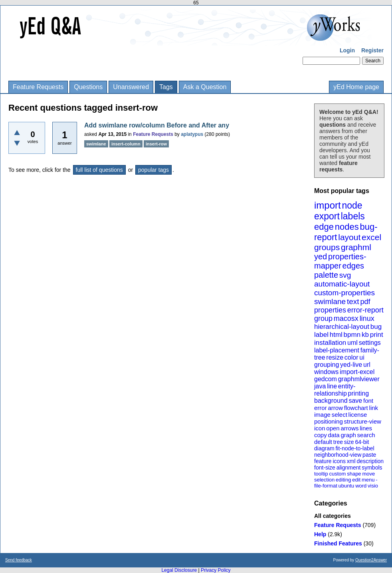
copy (321, 435)
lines (366, 428)
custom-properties (344, 293)
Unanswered (131, 87)
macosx (346, 318)
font (368, 401)
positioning (329, 421)
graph (348, 435)
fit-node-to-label (355, 448)
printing (358, 393)
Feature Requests (38, 87)
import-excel (357, 372)
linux (367, 318)
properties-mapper (340, 261)
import (328, 205)
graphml (356, 247)
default (323, 442)
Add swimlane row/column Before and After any (157, 125)
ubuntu (346, 486)
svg (345, 275)
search (366, 435)
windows (326, 372)
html (336, 335)
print (377, 335)
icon (320, 428)
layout (349, 237)
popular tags (153, 170)
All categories (333, 516)
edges (353, 266)
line (332, 386)
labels (353, 216)
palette (326, 275)
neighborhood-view (338, 455)
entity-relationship (335, 390)
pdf (365, 302)
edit (356, 480)
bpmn (352, 335)
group (323, 318)
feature (323, 461)
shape (354, 474)
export (327, 216)
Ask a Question (205, 87)
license (358, 415)
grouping (327, 365)
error (321, 408)
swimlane (330, 301)
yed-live (351, 365)
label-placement (337, 350)
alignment (349, 468)
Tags (166, 87)
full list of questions (99, 170)
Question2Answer (371, 560)
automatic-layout (342, 284)
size (349, 442)
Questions (88, 87)
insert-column (126, 144)
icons (339, 461)
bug (376, 327)
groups (327, 247)
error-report (365, 310)
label (321, 335)
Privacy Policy (216, 570)
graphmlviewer (359, 379)
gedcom (326, 379)
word (361, 486)
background (331, 401)
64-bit (362, 442)
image (322, 415)
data (334, 435)
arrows (349, 428)
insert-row (156, 144)
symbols (372, 468)
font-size (325, 468)
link (374, 408)
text (353, 301)
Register (372, 50)
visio (373, 486)
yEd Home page (356, 87)
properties (330, 310)
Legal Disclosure (179, 570)
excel (371, 237)
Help (320, 534)
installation (330, 343)
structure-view (363, 421)
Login (347, 50)
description (370, 461)
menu (368, 480)
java (320, 386)
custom (337, 474)
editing (343, 480)
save (355, 401)
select (340, 415)
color (351, 357)
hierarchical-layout (342, 327)
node (352, 205)
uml (352, 343)
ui (362, 357)
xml (351, 461)
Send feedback (19, 560)
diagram (324, 448)
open (333, 428)
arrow (335, 408)
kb (365, 335)
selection (324, 480)
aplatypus (192, 134)
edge (324, 227)
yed (321, 257)
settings (370, 343)
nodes (347, 227)
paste (369, 455)
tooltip (321, 474)
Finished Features (338, 543)
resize (335, 357)
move (368, 474)
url (367, 365)
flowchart (356, 408)
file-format (326, 486)
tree (338, 442)
